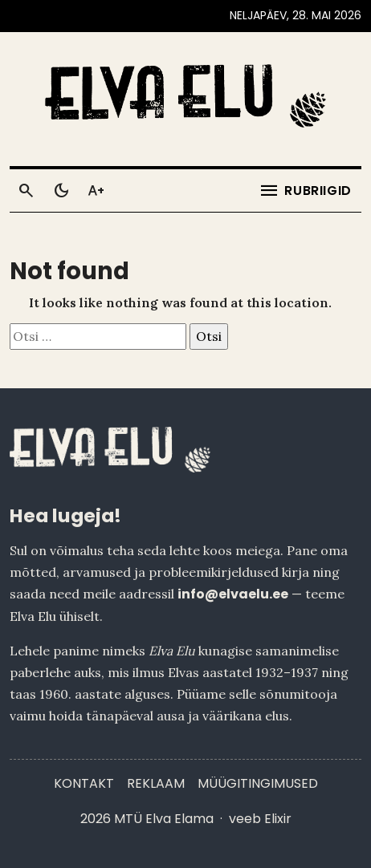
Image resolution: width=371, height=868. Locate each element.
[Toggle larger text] (96, 191)
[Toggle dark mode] (61, 191)
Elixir (278, 819)
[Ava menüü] (305, 191)
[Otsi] (26, 191)
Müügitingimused (258, 783)
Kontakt (84, 783)
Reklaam (156, 783)
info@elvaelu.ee (233, 594)
